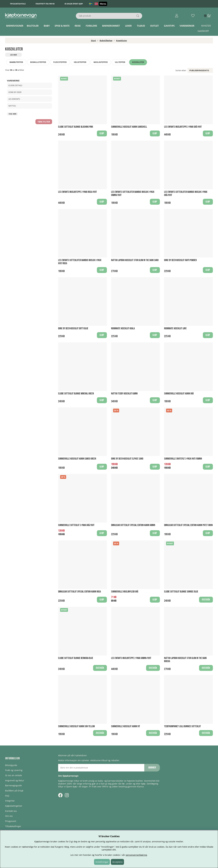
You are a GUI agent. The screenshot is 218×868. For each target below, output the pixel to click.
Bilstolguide (11, 765)
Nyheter (206, 26)
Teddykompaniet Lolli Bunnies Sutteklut (182, 726)
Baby (47, 26)
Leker (128, 26)
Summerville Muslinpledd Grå (125, 592)
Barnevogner (15, 26)
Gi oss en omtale (14, 775)
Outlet (154, 26)
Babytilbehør (106, 40)
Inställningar (102, 862)
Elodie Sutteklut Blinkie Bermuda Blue (76, 658)
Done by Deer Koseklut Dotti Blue (73, 328)
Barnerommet (111, 26)
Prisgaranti (11, 821)
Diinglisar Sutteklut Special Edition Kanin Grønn (133, 525)
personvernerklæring (136, 855)
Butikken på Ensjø (14, 791)
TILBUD (141, 26)
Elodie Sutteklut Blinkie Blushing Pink (76, 127)
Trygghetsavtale (18, 4)
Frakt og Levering (14, 770)
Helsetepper (80, 62)
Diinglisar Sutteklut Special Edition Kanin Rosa (79, 592)
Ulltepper (120, 62)
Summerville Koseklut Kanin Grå (179, 394)
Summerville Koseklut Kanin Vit (126, 726)
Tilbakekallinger (13, 826)
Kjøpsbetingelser (14, 806)
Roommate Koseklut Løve (175, 328)
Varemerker (187, 26)
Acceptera (117, 862)
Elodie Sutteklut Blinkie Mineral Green (76, 394)
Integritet (10, 801)
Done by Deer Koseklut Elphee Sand (127, 459)
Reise (78, 26)
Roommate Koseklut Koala (123, 328)
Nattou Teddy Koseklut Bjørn (124, 394)
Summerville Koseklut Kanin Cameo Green (77, 459)
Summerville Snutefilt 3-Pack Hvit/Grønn (183, 459)
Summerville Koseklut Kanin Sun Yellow (76, 726)
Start (93, 40)
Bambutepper (16, 62)
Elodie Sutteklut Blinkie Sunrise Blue (181, 592)
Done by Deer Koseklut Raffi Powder (180, 260)
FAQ (7, 796)
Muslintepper (101, 62)
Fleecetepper (60, 62)
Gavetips (169, 26)
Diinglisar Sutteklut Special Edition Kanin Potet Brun (188, 525)
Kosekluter (122, 40)
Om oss (9, 816)
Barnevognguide (13, 785)
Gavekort (203, 31)
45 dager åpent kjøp (74, 4)
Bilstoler (33, 26)
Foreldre (91, 26)
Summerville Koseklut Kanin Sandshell (129, 127)
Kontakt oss (11, 811)
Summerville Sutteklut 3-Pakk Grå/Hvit (76, 525)
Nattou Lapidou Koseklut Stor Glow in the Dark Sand (135, 260)
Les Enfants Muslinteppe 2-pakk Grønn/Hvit (131, 658)
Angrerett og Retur (15, 780)
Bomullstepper (38, 62)
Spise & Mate (62, 26)
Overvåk (206, 600)
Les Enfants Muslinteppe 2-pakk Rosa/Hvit (78, 192)
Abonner (152, 768)
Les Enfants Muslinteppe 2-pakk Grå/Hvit (183, 127)
